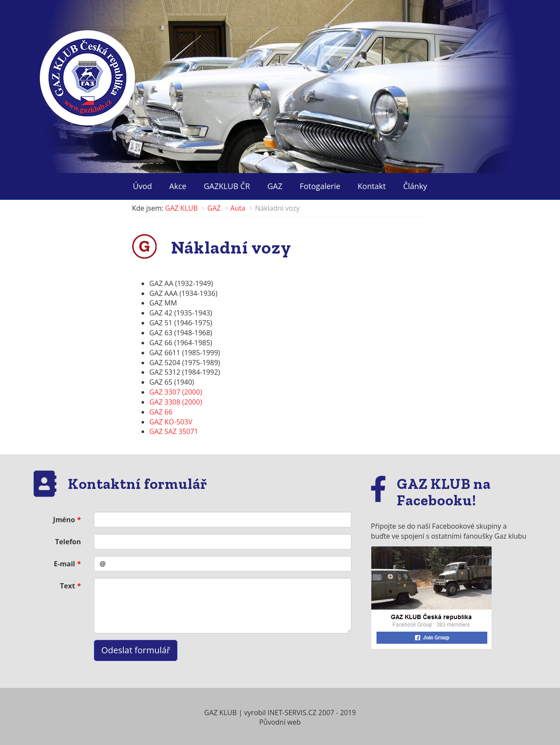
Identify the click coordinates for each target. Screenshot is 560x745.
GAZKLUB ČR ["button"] (227, 186)
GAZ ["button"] (275, 186)
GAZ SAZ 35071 (174, 431)
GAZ (214, 208)
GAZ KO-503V (171, 422)
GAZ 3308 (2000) (176, 402)
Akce (178, 186)
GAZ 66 (161, 412)
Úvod (142, 186)
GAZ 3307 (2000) (176, 392)
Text (68, 586)
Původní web (280, 722)
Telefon (68, 542)
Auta (238, 208)
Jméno (64, 520)
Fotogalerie (320, 186)
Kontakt (372, 186)
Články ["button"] (415, 186)
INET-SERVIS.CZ (292, 713)
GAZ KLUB (182, 208)
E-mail (64, 564)
